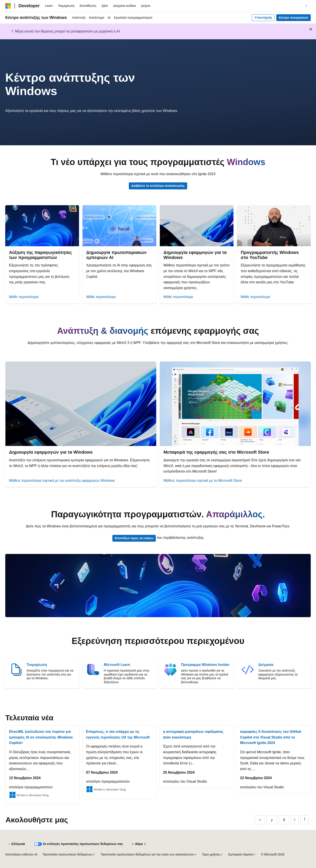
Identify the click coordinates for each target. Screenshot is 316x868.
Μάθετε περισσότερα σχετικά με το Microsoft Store (203, 481)
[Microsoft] (8, 6)
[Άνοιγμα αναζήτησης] (306, 6)
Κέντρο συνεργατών (293, 18)
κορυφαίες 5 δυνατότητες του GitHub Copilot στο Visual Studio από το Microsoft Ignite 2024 (271, 737)
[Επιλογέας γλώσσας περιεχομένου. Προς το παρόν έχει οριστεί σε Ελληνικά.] (16, 844)
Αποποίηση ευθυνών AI (21, 854)
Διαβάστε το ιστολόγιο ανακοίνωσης (158, 186)
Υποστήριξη (263, 18)
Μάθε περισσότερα (24, 297)
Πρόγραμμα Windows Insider (205, 665)
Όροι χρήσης (211, 854)
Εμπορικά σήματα (241, 854)
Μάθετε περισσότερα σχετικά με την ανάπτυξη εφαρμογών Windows (62, 481)
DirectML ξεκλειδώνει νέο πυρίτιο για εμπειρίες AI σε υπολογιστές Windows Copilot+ (41, 737)
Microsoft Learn (117, 665)
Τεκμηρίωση (37, 665)
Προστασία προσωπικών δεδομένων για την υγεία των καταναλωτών (147, 854)
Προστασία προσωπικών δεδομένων (67, 854)
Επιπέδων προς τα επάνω (134, 538)
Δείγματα (266, 665)
